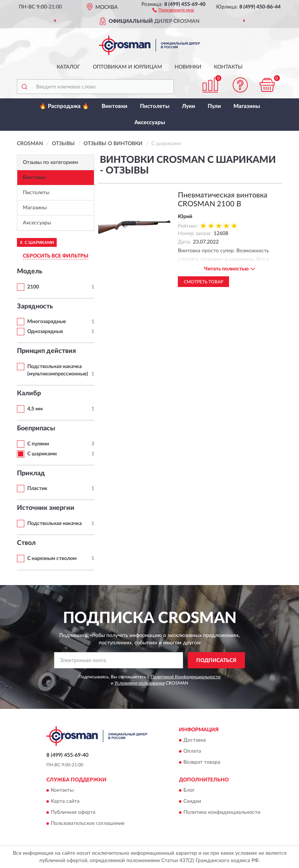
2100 (33, 287)
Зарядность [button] (35, 307)
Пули (214, 106)
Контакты (228, 67)
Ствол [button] (26, 543)
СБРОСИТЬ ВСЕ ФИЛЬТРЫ (56, 256)
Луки (189, 106)
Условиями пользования (140, 683)
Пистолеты (155, 106)
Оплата (192, 751)
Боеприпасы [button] (36, 428)
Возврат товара (202, 762)
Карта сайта (65, 802)
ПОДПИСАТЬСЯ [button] (216, 661)
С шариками (42, 454)
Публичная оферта (73, 813)
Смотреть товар (203, 282)
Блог (189, 791)
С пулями (38, 444)
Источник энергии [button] (46, 508)
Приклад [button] (31, 473)
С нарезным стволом (52, 559)
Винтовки (115, 106)
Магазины (247, 106)
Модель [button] (30, 272)
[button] (173, 10)
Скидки (192, 802)
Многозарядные (47, 322)
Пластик (37, 489)
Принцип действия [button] (46, 351)
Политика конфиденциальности (222, 813)
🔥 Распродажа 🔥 (64, 106)
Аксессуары (150, 122)
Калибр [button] (29, 393)
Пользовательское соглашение (88, 824)
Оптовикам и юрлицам (127, 67)
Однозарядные (45, 332)
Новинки (188, 67)
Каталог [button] (68, 67)
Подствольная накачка (54, 524)
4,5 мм (35, 409)
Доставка (195, 740)
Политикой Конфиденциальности (186, 677)
